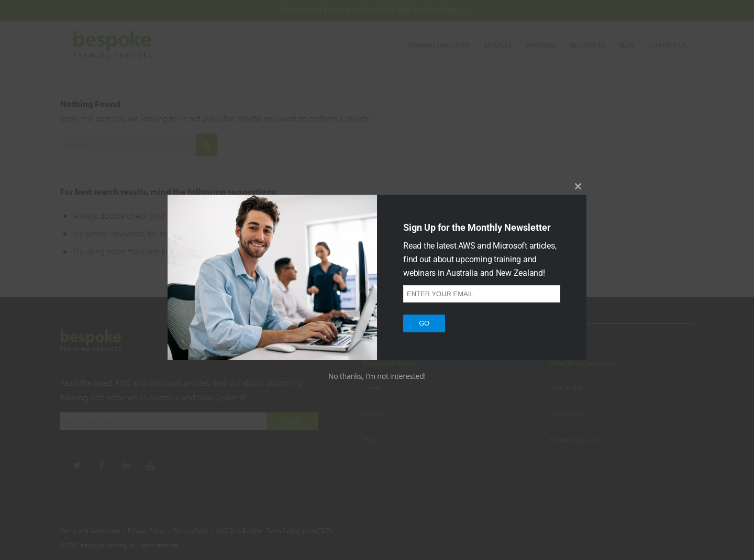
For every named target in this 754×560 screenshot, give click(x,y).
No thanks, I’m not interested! (377, 376)
